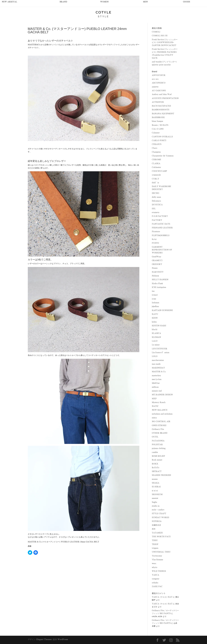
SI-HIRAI (156, 487)
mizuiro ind (157, 391)
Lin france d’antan (161, 352)
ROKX (155, 464)
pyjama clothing (159, 448)
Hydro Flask (157, 283)
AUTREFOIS (158, 102)
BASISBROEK (158, 117)
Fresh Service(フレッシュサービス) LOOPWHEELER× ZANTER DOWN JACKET (165, 43)
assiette (155, 87)
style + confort (158, 510)
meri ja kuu (157, 379)
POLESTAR (157, 445)
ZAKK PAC (157, 586)
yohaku (155, 583)
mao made (156, 364)
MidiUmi (156, 383)
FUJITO (155, 243)
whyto (155, 567)
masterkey (156, 376)
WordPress (63, 639)
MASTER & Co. (159, 372)
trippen (155, 548)
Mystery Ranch (159, 402)
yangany (156, 579)
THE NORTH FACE (161, 537)
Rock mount (157, 460)
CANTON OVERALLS (162, 137)
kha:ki (155, 329)
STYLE (103, 17)
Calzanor (156, 133)
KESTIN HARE (159, 326)
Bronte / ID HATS (160, 125)
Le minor (156, 345)
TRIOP (155, 544)
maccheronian (158, 360)
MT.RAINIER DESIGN (162, 395)
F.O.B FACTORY (160, 216)
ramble (155, 452)
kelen (154, 322)
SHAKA (156, 483)
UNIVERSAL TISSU (161, 552)
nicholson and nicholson (162, 414)
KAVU (155, 314)
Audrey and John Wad (162, 94)
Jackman (155, 303)
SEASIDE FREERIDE (161, 475)
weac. (154, 563)
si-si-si (155, 491)
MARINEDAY (158, 368)
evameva (156, 212)
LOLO (155, 356)
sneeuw (155, 498)
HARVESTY (158, 272)
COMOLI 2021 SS (160, 36)
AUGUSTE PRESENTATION (165, 98)
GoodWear (157, 257)
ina (153, 291)
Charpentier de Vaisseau (163, 156)
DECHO (155, 193)
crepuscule (156, 175)
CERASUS (157, 144)
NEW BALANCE (160, 410)
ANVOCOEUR (159, 75)
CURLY (155, 179)
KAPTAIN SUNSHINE (162, 310)
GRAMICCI (157, 260)
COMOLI (156, 32)
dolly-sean (156, 197)
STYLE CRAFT (159, 514)
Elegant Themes (44, 639)
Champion (156, 152)
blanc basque (157, 121)
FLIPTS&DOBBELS (161, 235)
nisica (154, 418)
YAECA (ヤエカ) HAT (162, 597)
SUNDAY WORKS (160, 517)
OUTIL (155, 437)
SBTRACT (157, 471)
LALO (155, 341)
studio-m (156, 506)
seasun (155, 479)
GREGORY (157, 264)
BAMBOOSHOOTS (161, 110)
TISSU (155, 540)
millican (155, 387)
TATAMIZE (157, 533)
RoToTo (155, 468)
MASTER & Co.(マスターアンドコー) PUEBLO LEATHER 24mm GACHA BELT (63, 542)
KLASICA (156, 333)
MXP (154, 399)
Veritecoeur (157, 556)
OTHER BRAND (160, 433)
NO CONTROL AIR (161, 421)
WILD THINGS (159, 571)
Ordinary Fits (158, 429)
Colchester (156, 167)
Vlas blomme (157, 560)
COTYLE (104, 12)
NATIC (155, 406)
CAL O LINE (158, 129)
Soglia (154, 502)
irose (154, 299)
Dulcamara (156, 201)
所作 (154, 529)
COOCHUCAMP (159, 171)
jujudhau (155, 306)
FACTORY (157, 220)
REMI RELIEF (158, 456)
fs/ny (154, 239)
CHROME (156, 160)
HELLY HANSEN (160, 280)
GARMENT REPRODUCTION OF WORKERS (162, 250)
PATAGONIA (158, 441)
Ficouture (156, 232)
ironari (155, 295)
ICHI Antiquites (159, 287)
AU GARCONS (159, 91)
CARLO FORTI (159, 140)
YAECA (155, 575)
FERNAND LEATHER (162, 228)
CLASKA (156, 163)
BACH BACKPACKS (161, 106)
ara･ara (155, 79)
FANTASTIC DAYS (161, 224)
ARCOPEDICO (159, 83)
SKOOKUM (157, 494)
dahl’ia (155, 183)
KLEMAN (156, 337)
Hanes (155, 268)
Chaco (155, 148)
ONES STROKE (159, 425)
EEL (154, 209)
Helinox (155, 276)
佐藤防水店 (156, 525)
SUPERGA (157, 521)
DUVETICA (157, 205)
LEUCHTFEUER (160, 349)
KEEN (155, 318)
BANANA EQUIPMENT (163, 114)
